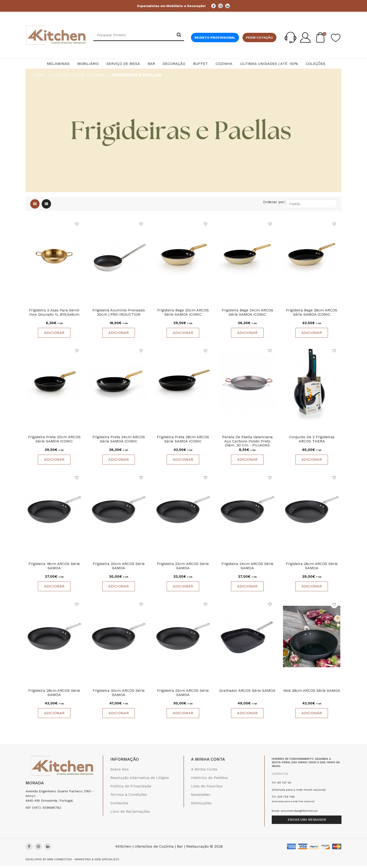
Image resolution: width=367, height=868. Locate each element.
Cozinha (224, 64)
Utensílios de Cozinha (79, 75)
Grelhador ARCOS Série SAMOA (247, 692)
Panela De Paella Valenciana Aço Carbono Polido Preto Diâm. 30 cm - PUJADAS (247, 442)
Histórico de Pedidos (209, 779)
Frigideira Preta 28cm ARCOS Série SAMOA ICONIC (183, 440)
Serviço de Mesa (123, 64)
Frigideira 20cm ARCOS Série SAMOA (119, 567)
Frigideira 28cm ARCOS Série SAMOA (54, 694)
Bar (151, 64)
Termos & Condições (129, 796)
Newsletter (201, 796)
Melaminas (58, 64)
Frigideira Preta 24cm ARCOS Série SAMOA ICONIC (119, 440)
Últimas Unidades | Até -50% (269, 64)
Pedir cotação (259, 37)
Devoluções (201, 805)
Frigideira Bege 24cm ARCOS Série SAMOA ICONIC (247, 313)
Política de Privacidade (131, 788)
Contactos (119, 805)
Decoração (174, 64)
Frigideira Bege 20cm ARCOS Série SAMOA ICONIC (183, 313)
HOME (39, 75)
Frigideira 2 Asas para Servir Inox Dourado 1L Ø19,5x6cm (54, 313)
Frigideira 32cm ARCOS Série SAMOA (183, 694)
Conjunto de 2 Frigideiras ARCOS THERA (312, 440)
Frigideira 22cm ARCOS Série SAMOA (183, 567)
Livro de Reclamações (130, 813)
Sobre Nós (119, 771)
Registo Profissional (215, 37)
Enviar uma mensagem (307, 821)
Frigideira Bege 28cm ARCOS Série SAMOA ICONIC (312, 313)
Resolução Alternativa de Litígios (140, 779)
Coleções (316, 64)
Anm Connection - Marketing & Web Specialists (83, 861)
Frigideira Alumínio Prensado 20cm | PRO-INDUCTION (119, 313)
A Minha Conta (204, 771)
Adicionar (54, 333)
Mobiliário (88, 64)
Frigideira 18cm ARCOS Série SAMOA (54, 567)
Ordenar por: (274, 202)
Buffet (200, 64)
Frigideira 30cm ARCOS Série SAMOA (119, 694)
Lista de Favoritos (207, 788)
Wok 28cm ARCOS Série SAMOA (312, 692)
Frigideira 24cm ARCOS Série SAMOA (247, 567)
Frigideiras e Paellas (137, 75)
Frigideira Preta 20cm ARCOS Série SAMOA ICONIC (54, 440)
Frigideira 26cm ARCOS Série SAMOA (312, 567)
